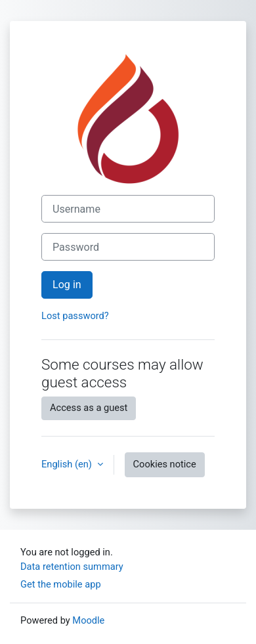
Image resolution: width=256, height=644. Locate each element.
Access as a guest (89, 408)
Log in (67, 285)
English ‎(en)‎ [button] (68, 464)
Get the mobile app (61, 584)
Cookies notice (165, 464)
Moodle (88, 620)
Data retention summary (72, 567)
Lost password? (75, 316)
